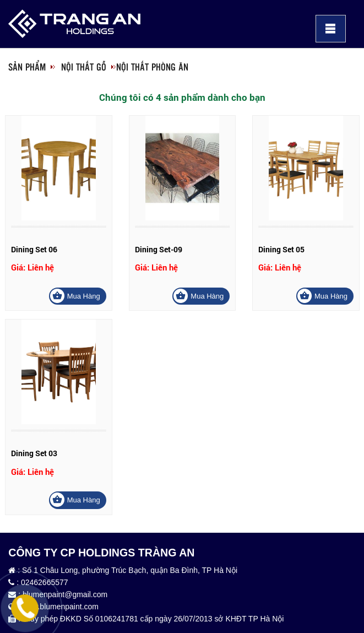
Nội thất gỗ (84, 67)
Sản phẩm (27, 67)
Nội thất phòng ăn (152, 67)
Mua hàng (84, 296)
